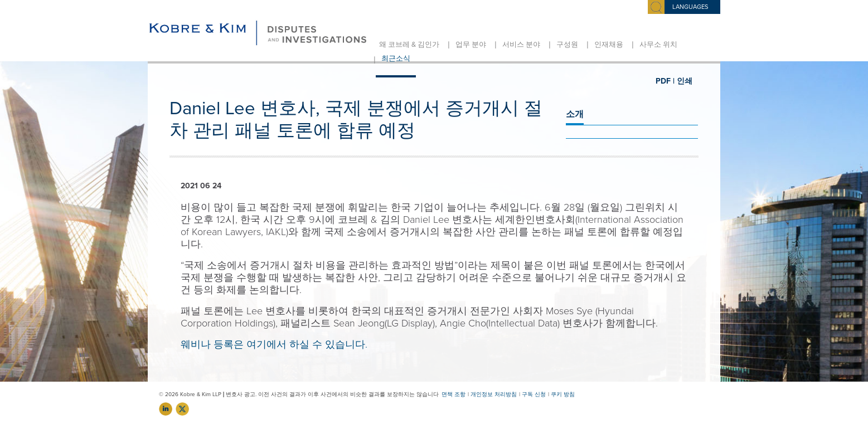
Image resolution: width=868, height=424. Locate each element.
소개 (575, 114)
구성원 (567, 45)
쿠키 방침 (563, 394)
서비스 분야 (521, 45)
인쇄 (685, 81)
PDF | (665, 81)
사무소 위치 (658, 45)
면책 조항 (454, 394)
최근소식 (396, 59)
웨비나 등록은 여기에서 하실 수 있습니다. (274, 344)
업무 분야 (471, 45)
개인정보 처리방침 (494, 394)
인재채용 (609, 45)
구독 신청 (534, 394)
